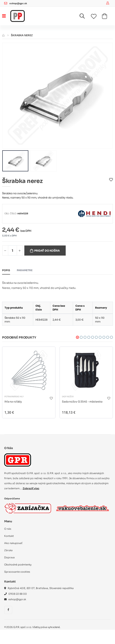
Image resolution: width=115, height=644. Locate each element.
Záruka (8, 550)
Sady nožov (68, 397)
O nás (8, 529)
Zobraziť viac (31, 488)
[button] (85, 17)
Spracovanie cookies (17, 572)
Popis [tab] (6, 270)
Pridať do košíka (47, 251)
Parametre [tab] (25, 270)
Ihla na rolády (13, 402)
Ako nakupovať (13, 543)
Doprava (9, 557)
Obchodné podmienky (18, 565)
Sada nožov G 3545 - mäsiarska (82, 402)
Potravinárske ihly (14, 397)
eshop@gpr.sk (18, 3)
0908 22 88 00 (18, 594)
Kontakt (9, 536)
